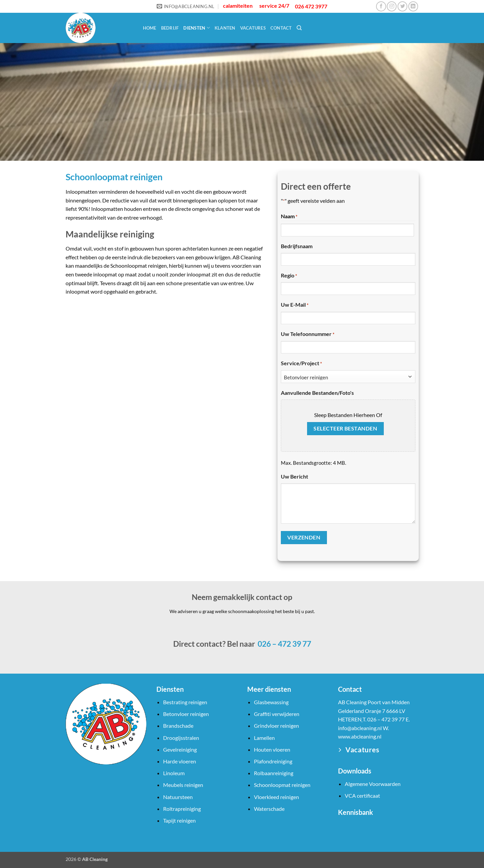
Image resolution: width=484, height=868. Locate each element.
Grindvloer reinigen (276, 726)
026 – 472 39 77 (284, 644)
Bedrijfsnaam (297, 246)
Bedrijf (170, 28)
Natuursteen (178, 797)
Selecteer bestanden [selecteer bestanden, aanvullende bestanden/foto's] (345, 428)
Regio (289, 276)
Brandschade (178, 726)
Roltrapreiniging (182, 809)
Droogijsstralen (181, 738)
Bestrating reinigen (185, 702)
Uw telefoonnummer (308, 334)
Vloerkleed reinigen (276, 797)
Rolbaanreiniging (274, 773)
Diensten (197, 28)
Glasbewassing (271, 702)
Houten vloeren (272, 749)
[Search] (299, 28)
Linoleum (174, 773)
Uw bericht (294, 476)
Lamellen (264, 738)
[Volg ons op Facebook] (381, 6)
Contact (281, 28)
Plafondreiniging (273, 761)
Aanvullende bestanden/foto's (317, 393)
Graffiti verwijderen (277, 714)
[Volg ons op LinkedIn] (413, 6)
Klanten (225, 28)
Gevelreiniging (180, 749)
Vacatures (253, 28)
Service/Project (301, 364)
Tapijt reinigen (179, 820)
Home (150, 28)
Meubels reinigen (183, 785)
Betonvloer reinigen (186, 714)
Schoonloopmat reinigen (282, 785)
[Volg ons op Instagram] (392, 6)
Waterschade (269, 809)
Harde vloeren (180, 761)
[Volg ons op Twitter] (402, 6)
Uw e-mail (295, 305)
